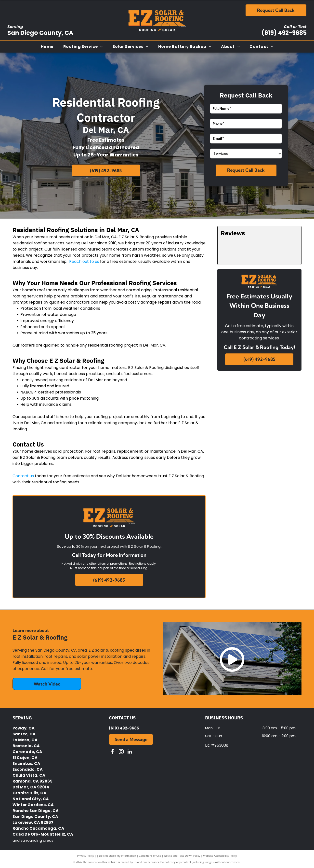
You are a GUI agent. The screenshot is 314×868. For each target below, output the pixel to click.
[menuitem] (47, 46)
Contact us (23, 476)
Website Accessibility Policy (220, 856)
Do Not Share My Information (118, 856)
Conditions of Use (150, 856)
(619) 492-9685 (284, 33)
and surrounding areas (33, 840)
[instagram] (121, 752)
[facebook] (113, 752)
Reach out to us (84, 261)
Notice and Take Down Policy (182, 856)
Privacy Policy (85, 856)
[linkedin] (130, 752)
